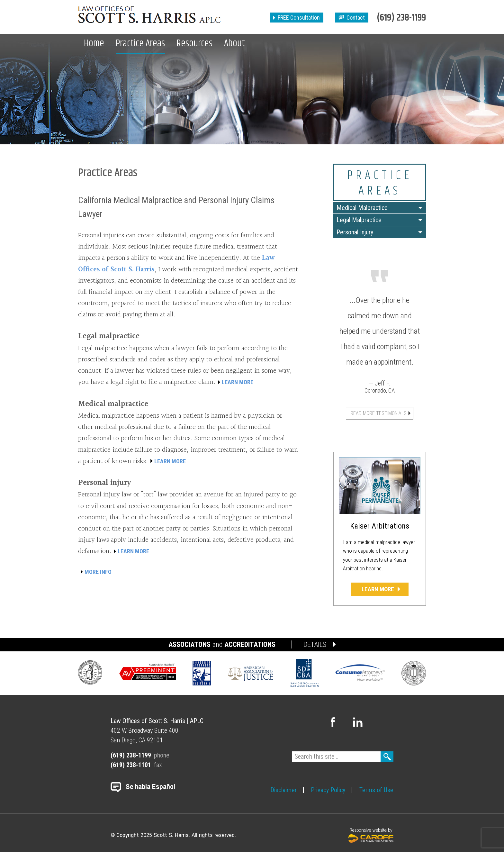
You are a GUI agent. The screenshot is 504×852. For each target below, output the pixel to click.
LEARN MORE (238, 382)
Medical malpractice (113, 404)
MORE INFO (98, 572)
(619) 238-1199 (401, 18)
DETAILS (315, 644)
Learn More (378, 589)
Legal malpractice (109, 336)
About (234, 44)
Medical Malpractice (362, 208)
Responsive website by (371, 834)
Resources (194, 44)
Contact (356, 18)
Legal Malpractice (359, 220)
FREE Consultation (299, 18)
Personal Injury (355, 232)
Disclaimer (283, 790)
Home (94, 44)
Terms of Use (376, 790)
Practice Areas (140, 44)
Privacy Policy (328, 790)
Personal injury (105, 483)
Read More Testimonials (378, 413)
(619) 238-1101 (131, 765)
